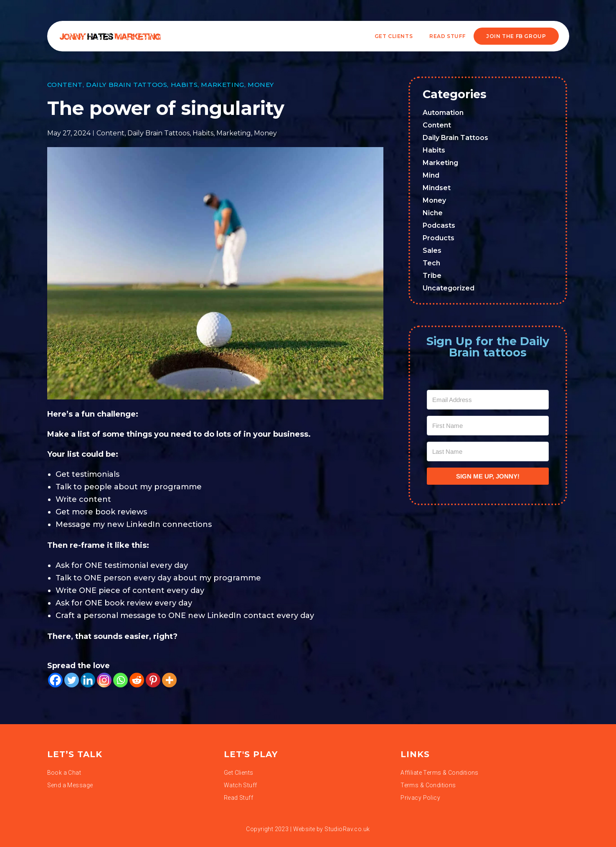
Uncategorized (449, 288)
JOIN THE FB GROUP (516, 36)
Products (439, 238)
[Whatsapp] (120, 680)
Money (261, 85)
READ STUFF (447, 36)
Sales (432, 251)
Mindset (437, 188)
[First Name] (488, 426)
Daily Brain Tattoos (127, 85)
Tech (431, 263)
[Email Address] (488, 400)
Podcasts (439, 225)
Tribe (432, 276)
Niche (433, 213)
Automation (443, 113)
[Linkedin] (88, 680)
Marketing (222, 85)
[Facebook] (55, 680)
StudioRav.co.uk (347, 829)
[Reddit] (137, 680)
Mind (431, 175)
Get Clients (394, 36)
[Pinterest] (153, 680)
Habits (184, 85)
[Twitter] (72, 680)
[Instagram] (104, 680)
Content (65, 85)
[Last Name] (488, 451)
